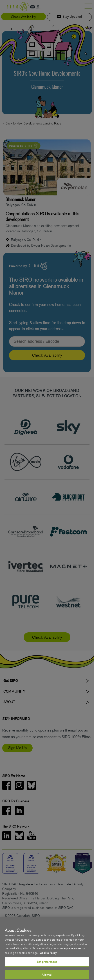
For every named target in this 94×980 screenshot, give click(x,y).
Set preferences (47, 965)
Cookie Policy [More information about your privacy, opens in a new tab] (48, 956)
